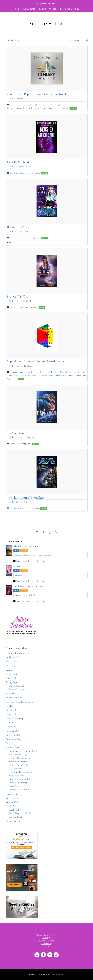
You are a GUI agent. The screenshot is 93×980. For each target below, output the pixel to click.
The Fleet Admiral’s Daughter (26, 498)
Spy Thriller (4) (16, 817)
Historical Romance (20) (20, 758)
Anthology (14, 372)
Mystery (19, 108)
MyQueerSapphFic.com (46, 935)
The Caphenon (16, 433)
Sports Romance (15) (18, 783)
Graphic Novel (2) (14, 698)
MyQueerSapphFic (46, 3)
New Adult (32, 375)
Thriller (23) (11, 806)
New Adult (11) (12, 731)
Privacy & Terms (47, 941)
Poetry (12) (10, 743)
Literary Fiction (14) (15, 718)
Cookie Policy (46, 944)
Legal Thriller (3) (16, 810)
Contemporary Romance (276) (23, 751)
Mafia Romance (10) (18, 762)
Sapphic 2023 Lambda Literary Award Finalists (37, 361)
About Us (46, 938)
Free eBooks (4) (12, 693)
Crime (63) (10, 666)
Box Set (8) (11, 661)
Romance (26, 108)
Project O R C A (18, 297)
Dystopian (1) (12, 674)
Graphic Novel (79, 372)
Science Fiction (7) (14, 794)
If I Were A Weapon (20, 227)
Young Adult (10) (13, 821)
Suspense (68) (12, 802)
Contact (46, 946)
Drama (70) (11, 670)
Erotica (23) (11, 678)
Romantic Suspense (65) (20, 779)
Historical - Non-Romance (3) (19, 702)
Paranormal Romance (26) (21, 772)
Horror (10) (11, 710)
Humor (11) (11, 714)
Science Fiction (53, 108)
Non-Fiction (42, 375)
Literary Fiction (65, 105)
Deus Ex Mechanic (19, 162)
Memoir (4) (11, 723)
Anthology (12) (12, 657)
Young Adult (81, 375)
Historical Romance (50, 105)
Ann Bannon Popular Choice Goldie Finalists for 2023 (41, 94)
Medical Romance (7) (19, 765)
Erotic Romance (52, 372)
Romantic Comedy (39, 108)
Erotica (62, 372)
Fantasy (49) (11, 682)
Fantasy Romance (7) (18, 689)
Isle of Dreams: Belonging (26, 546)
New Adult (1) (15, 769)
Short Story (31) (13, 798)
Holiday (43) (11, 706)
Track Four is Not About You (28, 586)
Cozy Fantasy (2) (16, 686)
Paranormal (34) (13, 739)
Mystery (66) (11, 727)
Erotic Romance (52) (18, 754)
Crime (33, 105)
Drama (39, 105)
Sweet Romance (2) (18, 786)
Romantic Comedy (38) (20, 776)
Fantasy (12, 307)
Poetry (51, 375)
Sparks (17, 566)
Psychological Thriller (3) (20, 813)
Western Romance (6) (19, 790)
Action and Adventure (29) (18, 653)
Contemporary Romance (19, 105)
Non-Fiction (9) (13, 735)
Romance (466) (13, 747)
